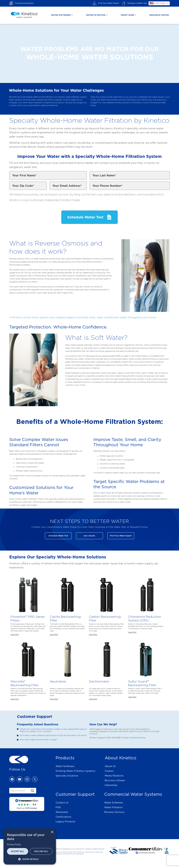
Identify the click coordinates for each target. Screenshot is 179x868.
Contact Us (62, 803)
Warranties (62, 812)
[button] (30, 859)
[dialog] (30, 846)
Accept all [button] (18, 851)
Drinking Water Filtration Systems (75, 771)
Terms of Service (79, 852)
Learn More (15, 634)
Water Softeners (65, 766)
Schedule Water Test (58, 536)
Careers (109, 771)
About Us (110, 766)
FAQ (58, 807)
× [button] (52, 832)
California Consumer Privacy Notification (70, 854)
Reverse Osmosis (114, 812)
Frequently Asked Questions (38, 724)
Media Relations (114, 776)
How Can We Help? (103, 724)
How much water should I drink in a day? (38, 740)
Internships (111, 785)
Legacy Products (65, 821)
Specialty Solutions (67, 776)
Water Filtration (113, 807)
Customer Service (137, 738)
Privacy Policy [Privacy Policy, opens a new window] (14, 844)
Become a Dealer (115, 780)
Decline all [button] (41, 851)
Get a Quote (89, 536)
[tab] (62, 15)
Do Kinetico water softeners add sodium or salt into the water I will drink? (53, 735)
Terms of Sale (67, 852)
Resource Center (159, 15)
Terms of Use (57, 852)
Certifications (63, 817)
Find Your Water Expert (121, 536)
